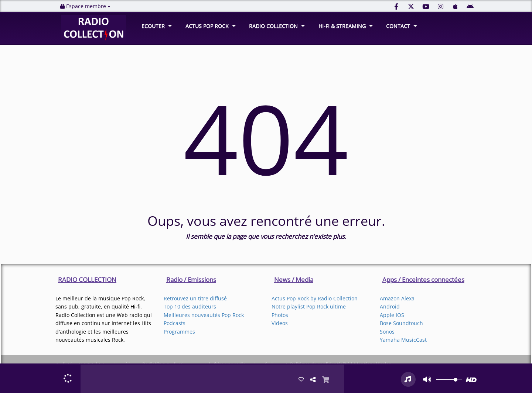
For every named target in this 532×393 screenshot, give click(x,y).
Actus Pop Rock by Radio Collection (315, 298)
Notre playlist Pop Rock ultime (309, 306)
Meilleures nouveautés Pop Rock (204, 315)
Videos (280, 323)
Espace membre (85, 6)
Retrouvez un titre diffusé (195, 298)
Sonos (387, 332)
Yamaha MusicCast (403, 340)
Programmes (179, 332)
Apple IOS (392, 315)
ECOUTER (153, 26)
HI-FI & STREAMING (342, 26)
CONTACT (398, 26)
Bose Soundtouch (401, 323)
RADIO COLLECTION (273, 26)
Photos (280, 315)
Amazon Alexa (397, 298)
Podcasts (175, 323)
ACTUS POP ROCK (207, 26)
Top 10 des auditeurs (190, 306)
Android (390, 306)
